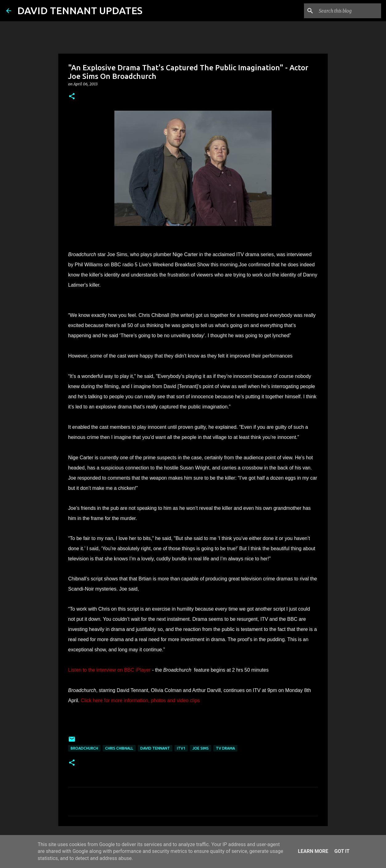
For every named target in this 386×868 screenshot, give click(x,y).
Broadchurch (84, 748)
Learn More (313, 851)
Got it (342, 851)
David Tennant (155, 748)
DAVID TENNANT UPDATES (80, 10)
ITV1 (181, 748)
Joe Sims (201, 748)
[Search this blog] (349, 11)
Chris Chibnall (119, 748)
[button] (72, 97)
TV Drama (225, 748)
